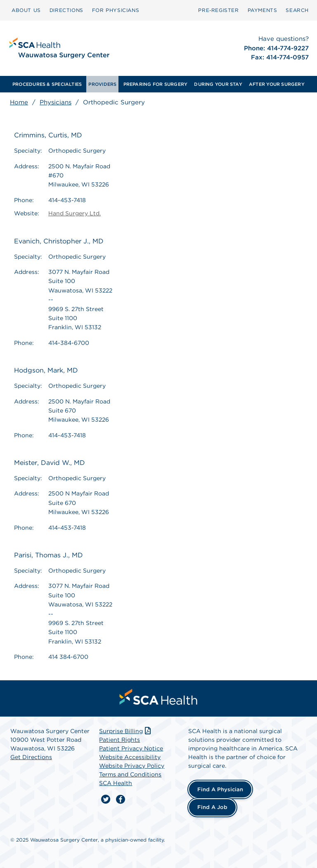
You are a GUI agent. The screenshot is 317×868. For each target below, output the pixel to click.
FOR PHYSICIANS (116, 10)
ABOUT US (26, 10)
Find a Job (212, 807)
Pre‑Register (218, 10)
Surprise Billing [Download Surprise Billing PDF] (126, 731)
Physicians (56, 102)
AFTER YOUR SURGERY (277, 84)
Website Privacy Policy (132, 766)
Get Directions (31, 757)
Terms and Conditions (130, 774)
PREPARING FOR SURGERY (156, 84)
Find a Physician (220, 789)
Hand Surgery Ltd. (75, 213)
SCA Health (116, 783)
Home (19, 102)
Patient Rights (119, 740)
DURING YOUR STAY (218, 84)
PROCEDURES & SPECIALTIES (47, 84)
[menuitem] (26, 10)
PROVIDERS (102, 84)
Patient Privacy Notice (131, 748)
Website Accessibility (130, 757)
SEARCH (297, 10)
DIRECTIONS (66, 10)
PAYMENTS (263, 10)
